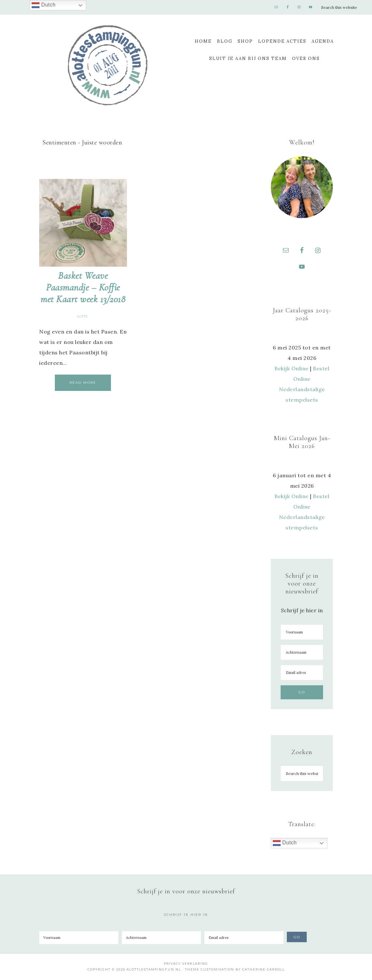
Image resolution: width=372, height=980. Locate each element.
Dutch (285, 844)
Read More (83, 383)
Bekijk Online (292, 369)
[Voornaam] (302, 633)
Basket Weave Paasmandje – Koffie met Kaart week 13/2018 (83, 287)
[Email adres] (302, 674)
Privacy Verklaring (186, 965)
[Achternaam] (302, 653)
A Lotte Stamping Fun (108, 65)
